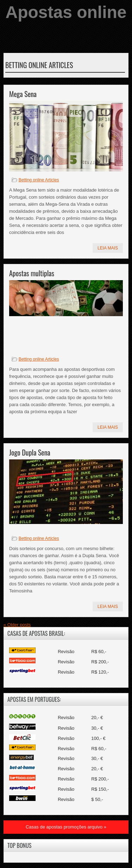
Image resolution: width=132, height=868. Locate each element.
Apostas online (66, 12)
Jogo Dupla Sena (30, 452)
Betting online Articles (39, 180)
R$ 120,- (100, 672)
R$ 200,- (100, 662)
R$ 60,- (99, 652)
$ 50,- (97, 799)
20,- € (97, 718)
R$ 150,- (100, 789)
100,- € (98, 738)
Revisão (66, 652)
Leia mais (108, 248)
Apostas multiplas (32, 273)
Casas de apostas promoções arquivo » (66, 827)
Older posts (17, 625)
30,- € (97, 728)
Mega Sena (23, 94)
